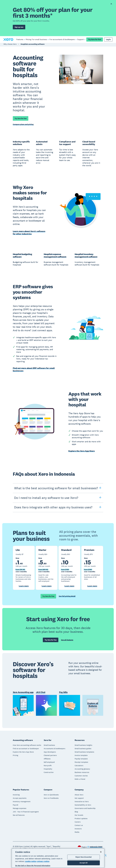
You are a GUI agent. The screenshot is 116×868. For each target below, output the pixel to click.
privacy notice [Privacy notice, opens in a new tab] (43, 861)
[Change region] (95, 846)
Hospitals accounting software (33, 45)
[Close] (101, 852)
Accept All (84, 863)
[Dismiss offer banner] (111, 4)
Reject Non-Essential (83, 857)
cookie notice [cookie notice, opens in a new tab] (31, 861)
